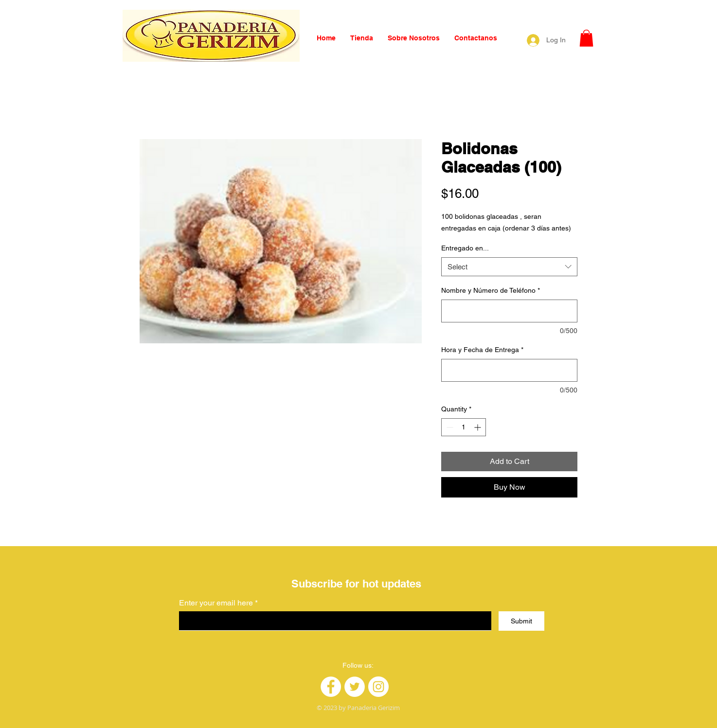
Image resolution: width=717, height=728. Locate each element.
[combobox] (509, 267)
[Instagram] (378, 687)
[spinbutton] (464, 427)
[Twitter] (355, 687)
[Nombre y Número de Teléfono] (509, 311)
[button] (586, 38)
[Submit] (521, 621)
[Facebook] (331, 687)
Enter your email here (216, 603)
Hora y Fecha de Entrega (482, 350)
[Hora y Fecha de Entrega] (509, 370)
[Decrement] (449, 427)
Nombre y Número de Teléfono (491, 290)
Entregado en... (465, 248)
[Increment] (478, 427)
